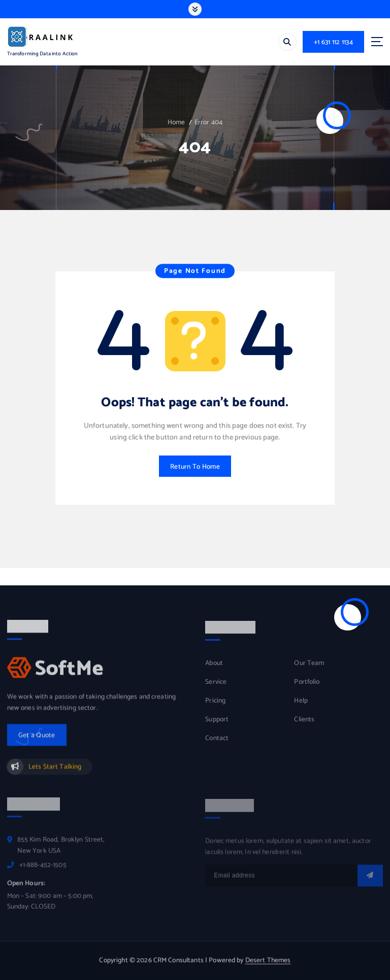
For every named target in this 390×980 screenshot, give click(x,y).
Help (301, 707)
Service (216, 689)
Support (217, 726)
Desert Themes (268, 960)
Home (176, 122)
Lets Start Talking (55, 774)
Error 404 (208, 122)
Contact (217, 745)
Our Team (309, 670)
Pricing (215, 707)
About (214, 670)
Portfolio (307, 689)
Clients (304, 726)
